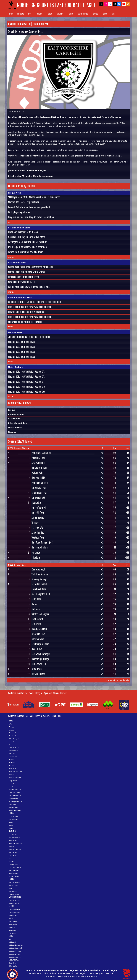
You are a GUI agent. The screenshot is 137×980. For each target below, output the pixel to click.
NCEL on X (12, 942)
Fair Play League (15, 837)
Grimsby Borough (39, 579)
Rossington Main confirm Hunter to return (28, 242)
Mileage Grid (13, 891)
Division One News (17, 262)
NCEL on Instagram (16, 945)
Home (11, 14)
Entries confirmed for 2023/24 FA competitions (30, 317)
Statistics (61, 14)
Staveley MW (37, 528)
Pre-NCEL (12, 933)
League (96, 14)
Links (106, 14)
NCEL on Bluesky (15, 954)
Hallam (35, 604)
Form (11, 828)
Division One (14, 419)
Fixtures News (15, 332)
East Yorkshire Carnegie (33, 170)
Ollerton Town (38, 639)
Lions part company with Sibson (23, 232)
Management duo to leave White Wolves (27, 272)
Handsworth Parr (39, 468)
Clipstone (36, 558)
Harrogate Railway (40, 547)
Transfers (12, 745)
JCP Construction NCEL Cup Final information (29, 337)
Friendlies (12, 805)
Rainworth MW (38, 498)
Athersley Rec (38, 533)
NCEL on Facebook (15, 948)
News (30, 14)
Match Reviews (15, 367)
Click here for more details (117, 680)
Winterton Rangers (40, 614)
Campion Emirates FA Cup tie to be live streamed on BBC (34, 302)
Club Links (12, 963)
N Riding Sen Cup (15, 796)
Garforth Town (38, 513)
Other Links (13, 966)
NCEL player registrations (20, 212)
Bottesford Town (39, 488)
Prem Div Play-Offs (15, 772)
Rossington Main (39, 629)
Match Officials (84, 14)
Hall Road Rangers (40, 542)
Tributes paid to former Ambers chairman (27, 247)
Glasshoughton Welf (41, 594)
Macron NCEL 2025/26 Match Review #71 (27, 382)
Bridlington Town (39, 493)
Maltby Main (37, 473)
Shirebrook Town (39, 589)
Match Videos (13, 751)
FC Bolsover (37, 664)
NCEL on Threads (15, 951)
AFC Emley (36, 624)
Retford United (38, 674)
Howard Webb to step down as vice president (29, 207)
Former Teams (14, 894)
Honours (12, 927)
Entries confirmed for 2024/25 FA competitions (30, 307)
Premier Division (16, 414)
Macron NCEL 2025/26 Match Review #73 (27, 372)
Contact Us (13, 915)
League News (15, 193)
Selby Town (36, 599)
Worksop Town (38, 537)
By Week (12, 763)
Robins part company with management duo (29, 287)
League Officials (14, 909)
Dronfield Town (38, 634)
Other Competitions (18, 423)
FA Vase (12, 787)
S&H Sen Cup (13, 799)
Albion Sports (38, 518)
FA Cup (11, 784)
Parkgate (36, 553)
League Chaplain (15, 912)
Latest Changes (14, 900)
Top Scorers (13, 834)
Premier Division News (19, 228)
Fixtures (12, 432)
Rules (11, 918)
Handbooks (13, 921)
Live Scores (20, 14)
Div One (11, 775)
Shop (114, 14)
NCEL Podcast (14, 748)
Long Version (13, 817)
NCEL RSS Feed (14, 960)
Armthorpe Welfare (40, 644)
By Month (12, 766)
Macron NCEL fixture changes (22, 342)
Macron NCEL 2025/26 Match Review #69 (27, 392)
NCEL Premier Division (19, 448)
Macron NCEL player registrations (23, 202)
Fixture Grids (13, 807)
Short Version (14, 820)
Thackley (35, 523)
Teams (71, 14)
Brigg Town (37, 669)
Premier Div (13, 769)
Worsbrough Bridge (40, 659)
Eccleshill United (39, 584)
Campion (36, 609)
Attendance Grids (15, 810)
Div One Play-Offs (15, 778)
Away (11, 826)
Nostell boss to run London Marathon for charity (30, 267)
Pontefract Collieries (41, 453)
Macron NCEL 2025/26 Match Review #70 (27, 387)
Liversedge (36, 503)
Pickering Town (38, 458)
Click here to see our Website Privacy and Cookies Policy (71, 976)
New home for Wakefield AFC (21, 282)
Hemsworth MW (39, 478)
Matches (40, 14)
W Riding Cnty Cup (15, 802)
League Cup (13, 781)
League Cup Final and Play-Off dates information (31, 217)
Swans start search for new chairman (26, 252)
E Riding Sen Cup (15, 790)
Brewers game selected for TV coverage (26, 312)
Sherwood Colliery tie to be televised (25, 322)
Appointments (14, 903)
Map (10, 888)
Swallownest (37, 619)
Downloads (13, 924)
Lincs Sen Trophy (15, 793)
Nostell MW (37, 649)
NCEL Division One (17, 565)
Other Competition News (20, 297)
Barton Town (37, 508)
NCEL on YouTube (15, 957)
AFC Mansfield (38, 463)
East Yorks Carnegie (41, 654)
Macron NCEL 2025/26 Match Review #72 (27, 377)
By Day (11, 760)
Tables (50, 14)
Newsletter (13, 930)
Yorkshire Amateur (40, 574)
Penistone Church (40, 483)
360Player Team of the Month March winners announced (34, 197)
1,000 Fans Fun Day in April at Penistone (27, 237)
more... (11, 222)
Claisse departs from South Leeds (24, 277)
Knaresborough (38, 569)
